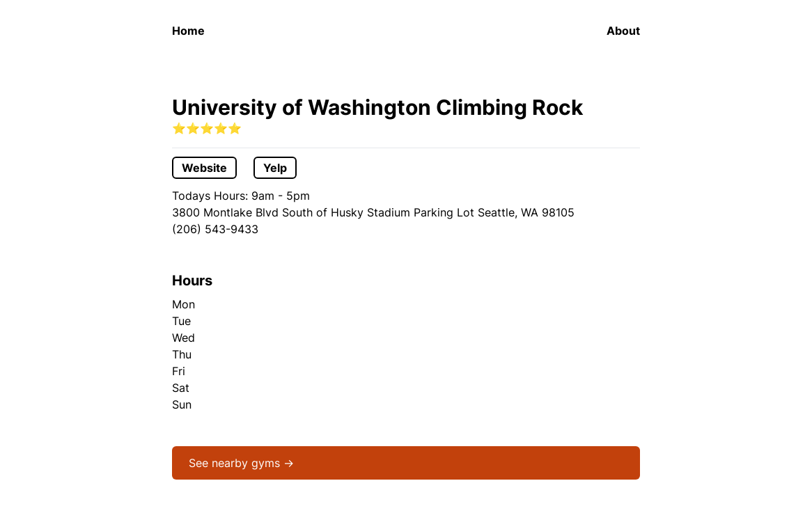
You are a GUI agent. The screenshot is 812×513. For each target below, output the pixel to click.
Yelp (275, 168)
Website (204, 168)
